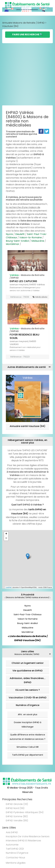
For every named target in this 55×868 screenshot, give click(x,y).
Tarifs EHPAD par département (28, 755)
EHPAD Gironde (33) (17, 804)
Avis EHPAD (12, 832)
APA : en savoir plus (28, 714)
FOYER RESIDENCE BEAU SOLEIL (24, 336)
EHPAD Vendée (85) (17, 821)
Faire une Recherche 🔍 (27, 34)
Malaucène (38, 241)
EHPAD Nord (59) (15, 808)
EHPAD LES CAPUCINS (23, 281)
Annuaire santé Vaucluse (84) (27, 426)
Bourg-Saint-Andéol (17, 241)
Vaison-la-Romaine (31, 237)
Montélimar (13, 244)
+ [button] (6, 534)
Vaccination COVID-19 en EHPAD (27, 698)
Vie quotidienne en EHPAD (27, 671)
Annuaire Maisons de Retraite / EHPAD (23, 23)
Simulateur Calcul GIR (28, 747)
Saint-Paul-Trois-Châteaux (28, 614)
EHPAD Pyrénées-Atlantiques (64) (25, 812)
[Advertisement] (27, 75)
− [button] (6, 538)
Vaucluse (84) (10, 26)
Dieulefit (20, 234)
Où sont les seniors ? (27, 690)
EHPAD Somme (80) (17, 816)
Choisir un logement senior (28, 663)
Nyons (9, 234)
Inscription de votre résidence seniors (28, 836)
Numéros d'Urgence (28, 705)
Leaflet (9, 587)
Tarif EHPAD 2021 (15, 849)
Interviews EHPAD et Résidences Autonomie (23, 843)
